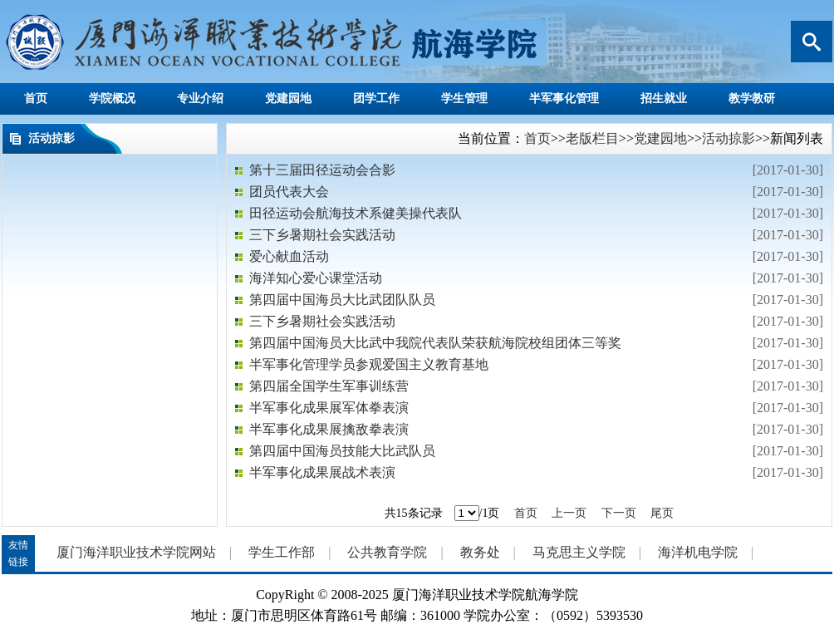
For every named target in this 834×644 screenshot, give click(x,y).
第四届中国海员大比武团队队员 (342, 300)
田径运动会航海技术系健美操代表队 (356, 213)
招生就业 (664, 98)
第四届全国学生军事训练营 (329, 386)
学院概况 (112, 98)
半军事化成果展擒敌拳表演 (329, 429)
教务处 (480, 552)
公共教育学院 (387, 552)
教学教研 (752, 98)
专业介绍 (200, 98)
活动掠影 (729, 138)
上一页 (569, 513)
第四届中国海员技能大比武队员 (342, 451)
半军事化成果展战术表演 (322, 472)
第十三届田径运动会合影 (322, 170)
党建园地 (288, 98)
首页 (36, 98)
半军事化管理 (564, 98)
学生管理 (464, 98)
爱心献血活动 (289, 256)
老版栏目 (592, 138)
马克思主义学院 (579, 552)
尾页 (662, 513)
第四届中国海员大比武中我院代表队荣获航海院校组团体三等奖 (435, 343)
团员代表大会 (289, 192)
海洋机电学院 (698, 552)
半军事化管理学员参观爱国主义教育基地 (369, 364)
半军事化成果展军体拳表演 (329, 408)
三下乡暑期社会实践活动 (322, 235)
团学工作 (376, 98)
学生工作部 (282, 552)
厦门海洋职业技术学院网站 (136, 552)
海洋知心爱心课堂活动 (316, 278)
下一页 (619, 513)
